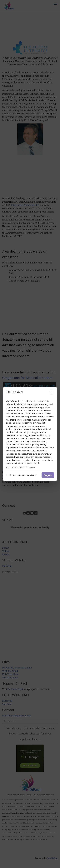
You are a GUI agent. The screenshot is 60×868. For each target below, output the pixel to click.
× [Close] (51, 392)
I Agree (48, 475)
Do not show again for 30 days (21, 475)
